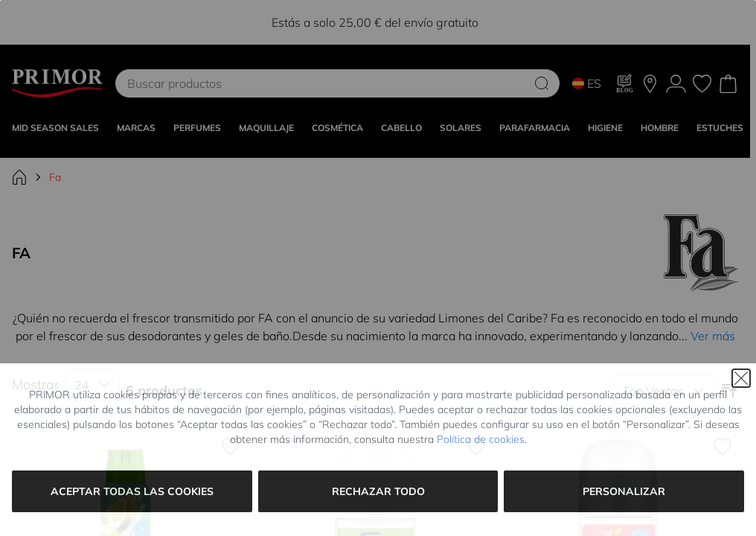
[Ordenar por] (664, 391)
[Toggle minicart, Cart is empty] (728, 84)
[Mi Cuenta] (676, 84)
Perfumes (197, 128)
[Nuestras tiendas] (650, 84)
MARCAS (136, 128)
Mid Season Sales (55, 128)
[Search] (542, 83)
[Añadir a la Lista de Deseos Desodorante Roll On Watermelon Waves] (723, 447)
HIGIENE (605, 128)
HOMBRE (660, 128)
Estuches (720, 128)
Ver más (713, 336)
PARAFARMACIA (535, 128)
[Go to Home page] (57, 83)
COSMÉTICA (337, 128)
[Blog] (625, 83)
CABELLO (401, 128)
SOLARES (461, 128)
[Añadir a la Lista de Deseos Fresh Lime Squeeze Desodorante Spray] (231, 447)
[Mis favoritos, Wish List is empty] (702, 84)
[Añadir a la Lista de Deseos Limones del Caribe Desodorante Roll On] (476, 447)
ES (587, 83)
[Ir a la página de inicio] (19, 177)
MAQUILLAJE (266, 128)
